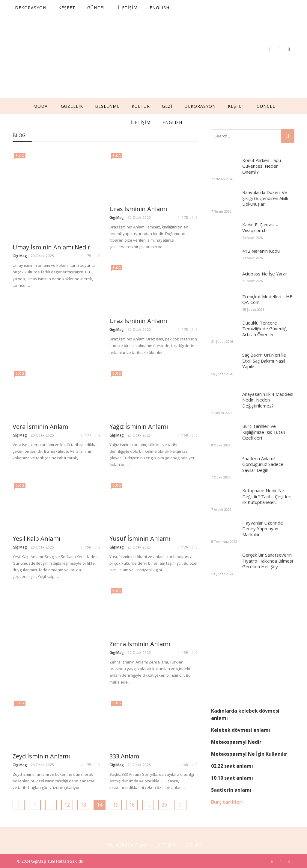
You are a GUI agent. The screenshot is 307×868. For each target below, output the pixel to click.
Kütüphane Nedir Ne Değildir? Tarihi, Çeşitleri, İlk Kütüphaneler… (267, 496)
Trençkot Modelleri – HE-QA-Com (268, 299)
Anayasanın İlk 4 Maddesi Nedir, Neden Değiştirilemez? (268, 400)
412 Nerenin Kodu (261, 251)
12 (67, 699)
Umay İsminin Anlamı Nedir (51, 167)
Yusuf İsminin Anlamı (43, 538)
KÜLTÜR (141, 106)
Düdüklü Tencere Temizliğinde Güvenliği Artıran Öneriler (265, 329)
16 (132, 699)
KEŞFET (236, 106)
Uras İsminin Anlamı (138, 209)
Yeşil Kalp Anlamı (133, 427)
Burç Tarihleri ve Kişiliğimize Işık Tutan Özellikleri (264, 432)
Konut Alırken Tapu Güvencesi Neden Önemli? (262, 166)
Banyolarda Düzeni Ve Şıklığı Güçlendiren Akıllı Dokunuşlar (265, 198)
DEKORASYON (200, 106)
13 (83, 699)
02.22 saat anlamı (232, 766)
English (172, 122)
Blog (20, 156)
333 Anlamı (125, 650)
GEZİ (167, 106)
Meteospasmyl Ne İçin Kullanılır (249, 754)
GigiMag (20, 176)
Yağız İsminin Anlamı (42, 427)
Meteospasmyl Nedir (236, 742)
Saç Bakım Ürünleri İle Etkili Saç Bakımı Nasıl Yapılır (264, 361)
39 (164, 699)
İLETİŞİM (141, 122)
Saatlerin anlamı (231, 790)
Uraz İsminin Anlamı (41, 321)
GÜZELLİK (72, 106)
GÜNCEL (266, 106)
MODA (40, 106)
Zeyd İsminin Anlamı (41, 650)
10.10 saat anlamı (232, 778)
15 (116, 699)
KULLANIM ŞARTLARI (126, 843)
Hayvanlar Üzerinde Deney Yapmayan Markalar (263, 529)
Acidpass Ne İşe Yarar (265, 274)
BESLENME (107, 106)
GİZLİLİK (194, 843)
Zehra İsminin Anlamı (140, 538)
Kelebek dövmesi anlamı (241, 730)
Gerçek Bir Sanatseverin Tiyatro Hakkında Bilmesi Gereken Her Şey (268, 561)
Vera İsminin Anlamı (138, 321)
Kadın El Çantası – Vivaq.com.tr (260, 228)
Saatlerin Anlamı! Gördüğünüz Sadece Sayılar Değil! (263, 464)
